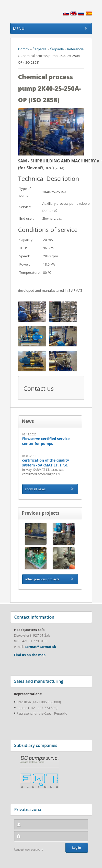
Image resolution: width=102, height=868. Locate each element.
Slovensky (66, 15)
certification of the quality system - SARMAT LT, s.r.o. (46, 463)
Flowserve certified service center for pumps (46, 441)
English (73, 15)
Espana (89, 15)
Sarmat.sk (35, 12)
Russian (81, 15)
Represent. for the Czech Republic (42, 713)
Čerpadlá (39, 49)
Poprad (22, 708)
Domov (24, 49)
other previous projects (42, 579)
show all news (35, 489)
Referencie (75, 49)
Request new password (29, 849)
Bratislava (24, 702)
